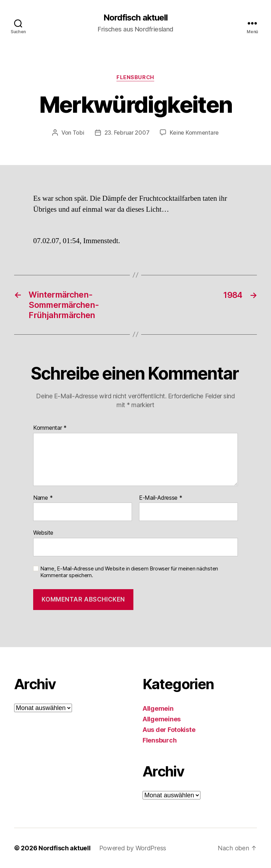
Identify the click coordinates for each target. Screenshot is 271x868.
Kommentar (50, 428)
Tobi (79, 133)
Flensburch (135, 78)
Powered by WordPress (133, 848)
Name (43, 498)
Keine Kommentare (194, 133)
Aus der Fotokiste (169, 730)
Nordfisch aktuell (135, 18)
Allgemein (158, 708)
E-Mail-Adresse (161, 498)
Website (43, 533)
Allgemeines (162, 719)
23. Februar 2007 (127, 133)
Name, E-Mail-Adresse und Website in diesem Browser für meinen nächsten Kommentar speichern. (129, 572)
